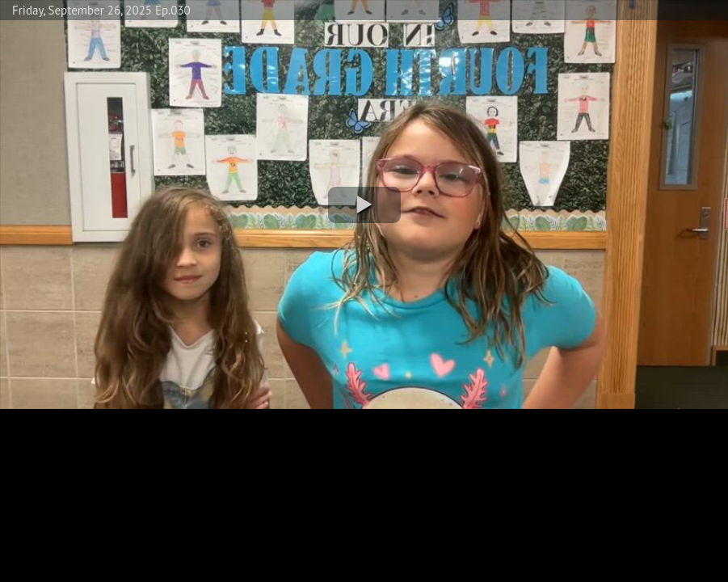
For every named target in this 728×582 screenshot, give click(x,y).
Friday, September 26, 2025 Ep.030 (101, 10)
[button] (364, 205)
